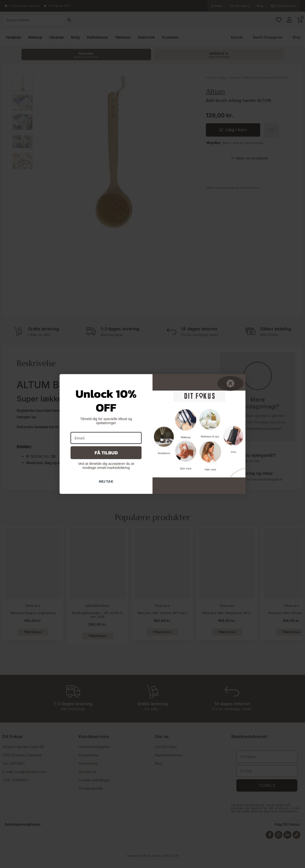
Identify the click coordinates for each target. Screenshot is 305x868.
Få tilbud (106, 453)
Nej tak (106, 481)
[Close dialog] (230, 383)
